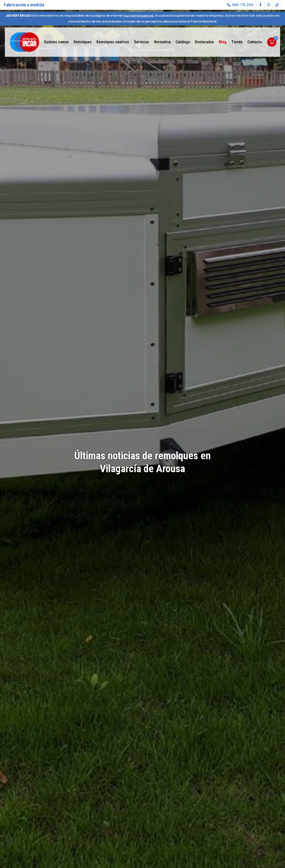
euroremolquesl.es (139, 16)
